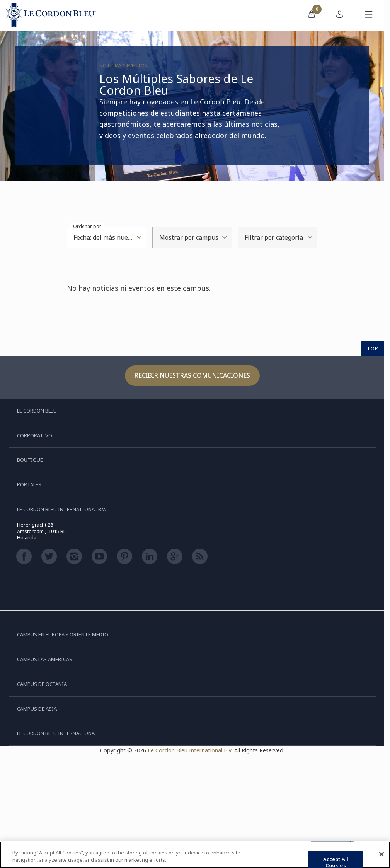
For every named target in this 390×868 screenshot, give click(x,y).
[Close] (381, 854)
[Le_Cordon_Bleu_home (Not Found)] (51, 15)
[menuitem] (312, 15)
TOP (373, 348)
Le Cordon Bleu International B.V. (190, 750)
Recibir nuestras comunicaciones (192, 375)
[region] (195, 855)
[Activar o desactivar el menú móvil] (369, 15)
